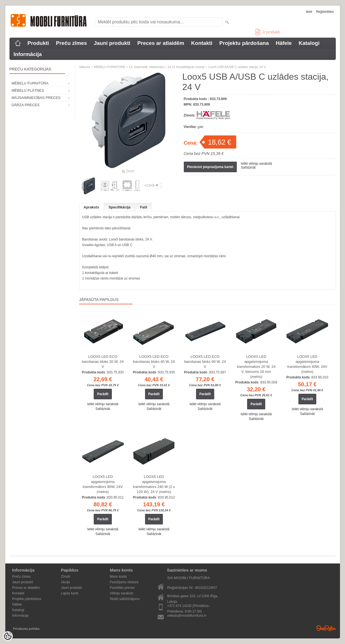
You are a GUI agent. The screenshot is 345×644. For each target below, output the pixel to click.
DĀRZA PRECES (26, 105)
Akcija (66, 582)
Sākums (85, 67)
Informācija (28, 54)
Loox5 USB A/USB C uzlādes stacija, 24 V (237, 67)
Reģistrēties (325, 12)
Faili (144, 207)
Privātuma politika (26, 629)
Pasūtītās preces (122, 588)
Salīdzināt (248, 167)
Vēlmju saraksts (122, 593)
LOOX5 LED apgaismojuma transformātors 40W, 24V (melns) (307, 364)
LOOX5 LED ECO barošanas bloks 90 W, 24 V (205, 362)
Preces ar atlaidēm (161, 43)
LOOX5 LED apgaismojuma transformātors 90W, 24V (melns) (103, 484)
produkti (268, 32)
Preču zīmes (72, 43)
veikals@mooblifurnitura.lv (187, 616)
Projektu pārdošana (244, 43)
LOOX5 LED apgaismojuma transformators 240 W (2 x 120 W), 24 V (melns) (154, 484)
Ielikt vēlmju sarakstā (256, 164)
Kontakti (202, 43)
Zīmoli (66, 577)
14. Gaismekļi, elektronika (146, 67)
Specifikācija (120, 207)
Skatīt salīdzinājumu (125, 599)
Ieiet (309, 12)
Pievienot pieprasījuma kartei (210, 167)
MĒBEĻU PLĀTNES (28, 90)
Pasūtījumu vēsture (124, 582)
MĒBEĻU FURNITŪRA (30, 83)
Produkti (38, 43)
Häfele (284, 43)
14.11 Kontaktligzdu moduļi (186, 67)
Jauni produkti (112, 43)
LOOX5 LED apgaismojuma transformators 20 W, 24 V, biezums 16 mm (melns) (256, 367)
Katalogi (309, 43)
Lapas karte (70, 593)
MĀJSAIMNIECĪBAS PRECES (36, 98)
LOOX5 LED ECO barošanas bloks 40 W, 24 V (154, 362)
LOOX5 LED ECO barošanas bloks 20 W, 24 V (103, 362)
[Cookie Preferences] (8, 636)
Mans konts (118, 577)
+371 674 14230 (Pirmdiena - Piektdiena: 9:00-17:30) (189, 606)
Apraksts (91, 207)
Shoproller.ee (326, 628)
